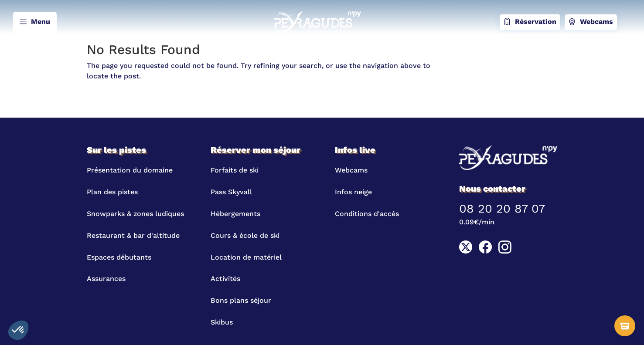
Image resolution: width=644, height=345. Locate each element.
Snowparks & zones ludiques (135, 214)
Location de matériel (246, 257)
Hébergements (235, 214)
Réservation (530, 22)
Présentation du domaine (130, 170)
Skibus (222, 322)
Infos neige (353, 192)
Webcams (591, 22)
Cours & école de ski (245, 235)
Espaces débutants (119, 257)
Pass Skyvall (231, 192)
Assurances (106, 279)
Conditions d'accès (367, 214)
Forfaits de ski (235, 170)
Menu (35, 22)
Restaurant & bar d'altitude (133, 235)
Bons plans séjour (241, 300)
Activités (225, 279)
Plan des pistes (112, 192)
